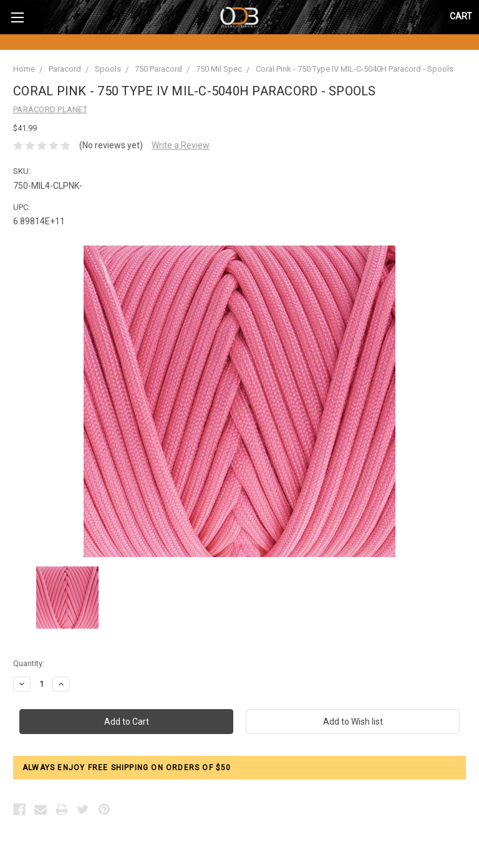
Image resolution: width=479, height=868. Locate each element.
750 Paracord (158, 69)
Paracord (65, 69)
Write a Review (181, 145)
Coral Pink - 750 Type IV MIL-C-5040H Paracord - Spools (355, 69)
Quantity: (29, 663)
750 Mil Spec (219, 69)
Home (24, 69)
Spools (108, 69)
